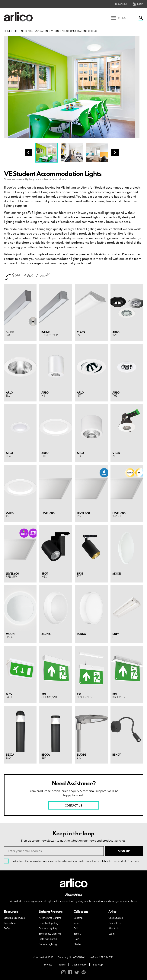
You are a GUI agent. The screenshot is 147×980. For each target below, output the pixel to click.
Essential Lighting (49, 923)
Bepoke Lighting (48, 944)
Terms (62, 965)
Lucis (76, 939)
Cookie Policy (79, 965)
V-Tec (77, 923)
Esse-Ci (78, 934)
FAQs (7, 929)
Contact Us (114, 923)
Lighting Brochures (14, 918)
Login (111, 934)
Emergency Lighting (50, 934)
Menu (119, 18)
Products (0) (120, 4)
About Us (113, 929)
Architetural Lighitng (50, 918)
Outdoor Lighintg (48, 929)
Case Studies (116, 918)
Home (7, 31)
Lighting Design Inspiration (31, 31)
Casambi (78, 918)
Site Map (98, 965)
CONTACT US (73, 806)
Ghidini (77, 944)
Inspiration (10, 923)
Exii (76, 929)
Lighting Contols (48, 939)
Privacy (48, 965)
